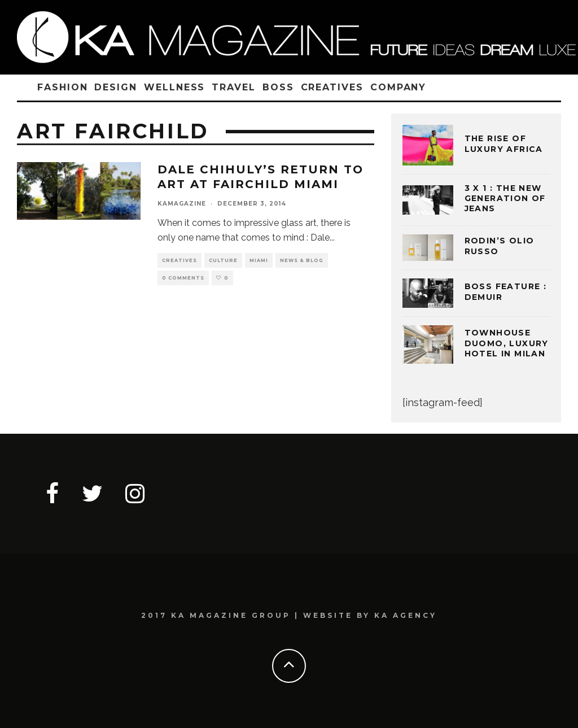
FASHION (62, 87)
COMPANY (398, 87)
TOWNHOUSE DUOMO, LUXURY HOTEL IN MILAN (507, 343)
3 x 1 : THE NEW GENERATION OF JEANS (505, 198)
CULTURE (223, 260)
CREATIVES (332, 87)
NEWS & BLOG (302, 260)
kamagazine (182, 204)
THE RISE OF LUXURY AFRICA (504, 143)
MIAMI (259, 260)
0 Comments (183, 278)
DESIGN (116, 87)
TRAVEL (234, 87)
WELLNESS (174, 87)
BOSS (278, 87)
